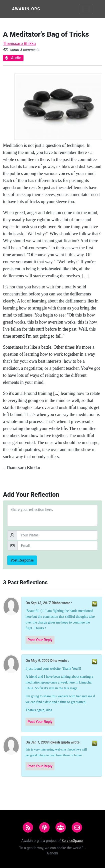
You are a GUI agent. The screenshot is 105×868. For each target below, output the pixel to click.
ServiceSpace (72, 841)
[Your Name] (57, 535)
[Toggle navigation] (86, 9)
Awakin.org (26, 9)
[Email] (58, 546)
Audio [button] (13, 58)
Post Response (22, 560)
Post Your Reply (40, 640)
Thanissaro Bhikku (19, 44)
